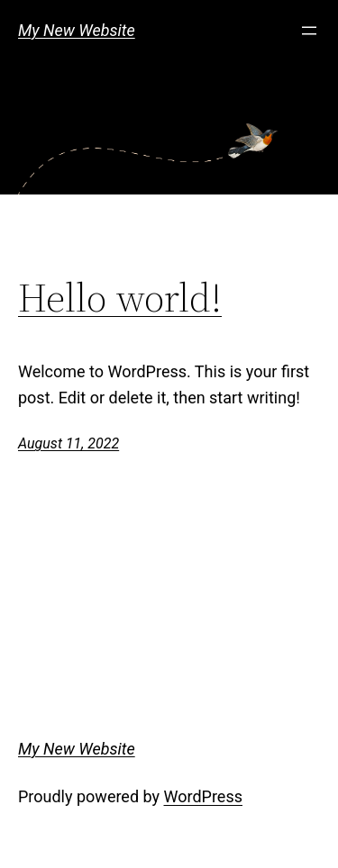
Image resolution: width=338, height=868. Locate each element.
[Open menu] (309, 31)
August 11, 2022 (69, 443)
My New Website (77, 30)
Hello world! (120, 298)
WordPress (203, 796)
